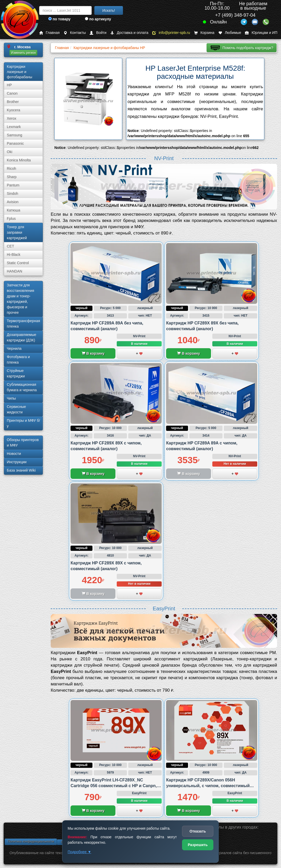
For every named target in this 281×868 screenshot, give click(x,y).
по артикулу (98, 19)
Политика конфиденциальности (31, 841)
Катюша (14, 210)
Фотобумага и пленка (18, 360)
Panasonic (15, 143)
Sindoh (13, 194)
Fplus (11, 219)
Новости (14, 454)
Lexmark (14, 127)
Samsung (14, 135)
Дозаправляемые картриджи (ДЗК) (22, 337)
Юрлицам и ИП (261, 33)
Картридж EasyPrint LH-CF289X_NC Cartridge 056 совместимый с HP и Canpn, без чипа (114, 786)
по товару (59, 19)
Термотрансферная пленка (23, 324)
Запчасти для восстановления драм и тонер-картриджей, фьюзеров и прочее (21, 299)
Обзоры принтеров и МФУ (23, 442)
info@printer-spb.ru (171, 33)
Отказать (198, 831)
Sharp (12, 177)
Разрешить (198, 845)
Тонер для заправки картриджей (17, 232)
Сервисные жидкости (16, 409)
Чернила (14, 348)
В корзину (93, 353)
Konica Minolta (19, 160)
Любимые (230, 33)
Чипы (11, 398)
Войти (98, 33)
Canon (12, 93)
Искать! (109, 10)
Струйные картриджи (16, 373)
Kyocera (13, 110)
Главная (49, 33)
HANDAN (14, 271)
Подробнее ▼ (79, 852)
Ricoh (11, 168)
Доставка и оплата (129, 33)
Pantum (13, 185)
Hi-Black (14, 255)
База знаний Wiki (21, 470)
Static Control (18, 263)
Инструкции (17, 462)
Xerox (12, 118)
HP (9, 85)
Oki (10, 152)
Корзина (204, 33)
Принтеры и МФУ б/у (23, 423)
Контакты (75, 33)
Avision (13, 202)
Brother (13, 102)
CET (10, 246)
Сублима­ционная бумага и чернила (22, 387)
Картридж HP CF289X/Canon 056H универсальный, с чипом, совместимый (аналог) (208, 786)
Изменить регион (23, 53)
